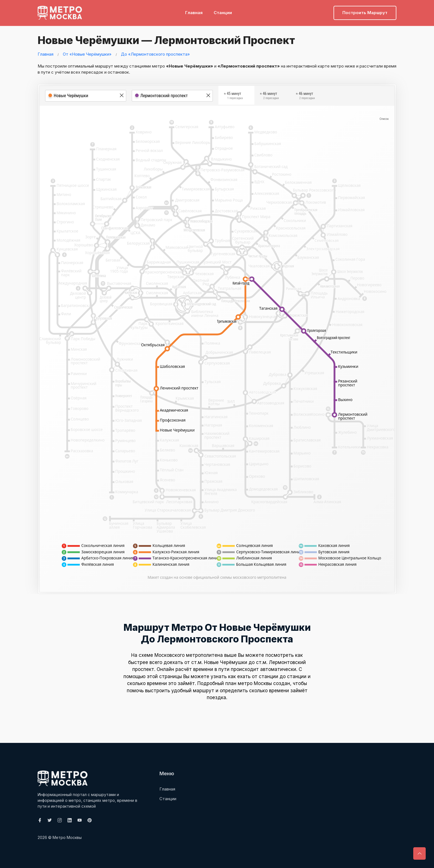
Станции (223, 13)
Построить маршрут (365, 13)
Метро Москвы (67, 837)
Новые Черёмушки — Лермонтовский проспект (164, 40)
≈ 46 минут (269, 97)
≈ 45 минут (233, 97)
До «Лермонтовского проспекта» (155, 54)
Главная (194, 13)
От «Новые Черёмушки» (87, 54)
